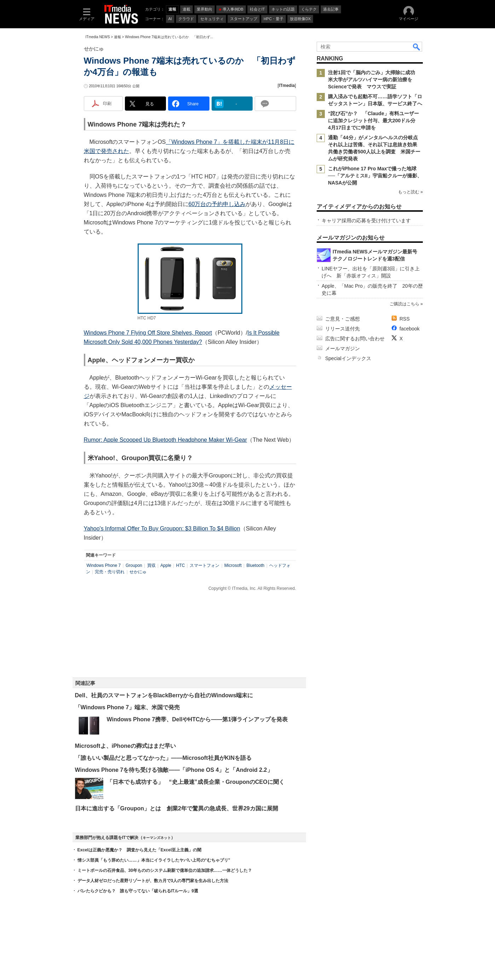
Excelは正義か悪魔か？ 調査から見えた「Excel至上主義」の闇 (140, 850)
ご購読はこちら (404, 304)
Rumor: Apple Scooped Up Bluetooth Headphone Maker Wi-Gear (166, 440)
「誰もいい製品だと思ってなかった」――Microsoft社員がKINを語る (163, 758)
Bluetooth (256, 565)
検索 (417, 47)
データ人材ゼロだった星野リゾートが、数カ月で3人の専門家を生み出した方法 (153, 881)
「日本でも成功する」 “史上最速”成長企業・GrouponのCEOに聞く (196, 782)
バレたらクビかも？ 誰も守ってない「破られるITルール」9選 (138, 891)
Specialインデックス (348, 358)
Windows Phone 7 (104, 565)
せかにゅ (138, 572)
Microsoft (233, 565)
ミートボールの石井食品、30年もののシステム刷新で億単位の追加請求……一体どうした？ (165, 870)
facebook (410, 329)
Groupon (134, 565)
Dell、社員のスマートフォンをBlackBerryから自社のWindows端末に (164, 695)
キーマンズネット (157, 838)
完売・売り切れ (110, 572)
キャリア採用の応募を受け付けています (366, 221)
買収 (151, 565)
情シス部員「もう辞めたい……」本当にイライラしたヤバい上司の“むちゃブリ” (154, 860)
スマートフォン (205, 565)
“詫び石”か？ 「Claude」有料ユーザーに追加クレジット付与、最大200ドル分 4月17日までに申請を (374, 121)
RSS (405, 319)
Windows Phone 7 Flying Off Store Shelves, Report (148, 333)
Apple (166, 565)
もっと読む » (410, 192)
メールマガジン (343, 348)
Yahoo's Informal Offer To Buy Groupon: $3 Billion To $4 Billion (162, 529)
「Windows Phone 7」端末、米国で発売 (128, 707)
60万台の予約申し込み (217, 204)
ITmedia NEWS (98, 37)
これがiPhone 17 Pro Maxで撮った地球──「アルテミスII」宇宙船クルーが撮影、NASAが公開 (375, 176)
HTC (181, 565)
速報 (117, 37)
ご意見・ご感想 (343, 319)
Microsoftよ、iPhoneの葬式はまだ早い (125, 746)
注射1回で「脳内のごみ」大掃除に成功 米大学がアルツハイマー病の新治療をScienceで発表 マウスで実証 (374, 80)
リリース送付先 (343, 329)
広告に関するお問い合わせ (355, 339)
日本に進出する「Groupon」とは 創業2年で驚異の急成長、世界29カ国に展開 (177, 808)
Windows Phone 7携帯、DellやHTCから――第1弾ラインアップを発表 (197, 719)
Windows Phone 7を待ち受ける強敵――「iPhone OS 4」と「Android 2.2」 (174, 770)
